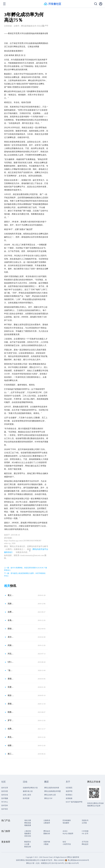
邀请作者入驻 (28, 791)
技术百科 (5, 805)
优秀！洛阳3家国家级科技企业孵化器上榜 (11, 729)
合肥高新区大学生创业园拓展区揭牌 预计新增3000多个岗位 (11, 612)
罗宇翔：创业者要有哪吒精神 (11, 720)
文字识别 (85, 842)
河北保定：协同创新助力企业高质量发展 (11, 654)
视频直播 (28, 825)
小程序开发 (67, 844)
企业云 (65, 831)
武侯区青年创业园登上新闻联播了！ (11, 645)
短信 (64, 842)
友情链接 (69, 798)
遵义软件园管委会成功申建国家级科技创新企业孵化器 (11, 595)
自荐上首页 (27, 795)
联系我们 (69, 795)
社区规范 (69, 788)
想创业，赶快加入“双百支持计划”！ (11, 629)
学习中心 (5, 802)
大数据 (46, 844)
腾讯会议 (47, 831)
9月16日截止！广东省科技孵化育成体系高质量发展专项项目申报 (11, 662)
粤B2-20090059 (60, 860)
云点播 (27, 844)
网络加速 (28, 823)
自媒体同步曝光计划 (30, 788)
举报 (45, 26)
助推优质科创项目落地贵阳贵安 (11, 712)
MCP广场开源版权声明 (74, 802)
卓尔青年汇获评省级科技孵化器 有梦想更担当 (11, 637)
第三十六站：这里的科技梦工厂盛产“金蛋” (11, 754)
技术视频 (5, 798)
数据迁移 (28, 847)
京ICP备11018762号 (72, 863)
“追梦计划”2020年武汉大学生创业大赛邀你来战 (11, 670)
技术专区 (5, 809)
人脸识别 (28, 831)
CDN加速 (85, 831)
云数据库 (47, 823)
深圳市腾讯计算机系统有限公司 (27, 860)
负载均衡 (47, 842)
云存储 (84, 823)
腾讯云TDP (48, 798)
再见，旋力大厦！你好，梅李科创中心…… (11, 737)
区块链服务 (67, 820)
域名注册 (28, 820)
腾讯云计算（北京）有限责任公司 (39, 863)
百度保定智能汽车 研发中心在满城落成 (11, 687)
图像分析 (47, 834)
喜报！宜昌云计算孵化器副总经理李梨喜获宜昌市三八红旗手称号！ (11, 679)
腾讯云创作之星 (50, 795)
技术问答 (5, 791)
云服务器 (47, 820)
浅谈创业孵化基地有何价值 (11, 604)
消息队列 (85, 820)
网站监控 (85, 844)
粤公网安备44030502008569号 (78, 860)
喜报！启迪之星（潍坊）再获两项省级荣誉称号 (11, 704)
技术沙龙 (5, 795)
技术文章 (5, 788)
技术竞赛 (26, 798)
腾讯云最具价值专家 (52, 788)
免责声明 (69, 791)
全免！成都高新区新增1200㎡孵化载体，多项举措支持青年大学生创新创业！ (11, 620)
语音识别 (28, 836)
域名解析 (66, 823)
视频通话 (28, 834)
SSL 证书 (85, 834)
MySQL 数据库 (68, 834)
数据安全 (28, 842)
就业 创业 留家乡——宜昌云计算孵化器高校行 (11, 695)
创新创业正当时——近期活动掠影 (11, 745)
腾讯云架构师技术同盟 (52, 791)
